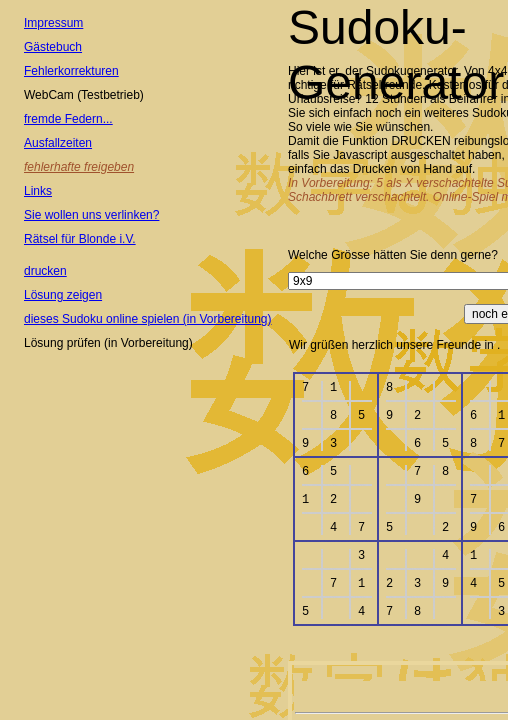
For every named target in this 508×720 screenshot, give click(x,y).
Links (38, 191)
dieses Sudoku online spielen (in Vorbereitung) (148, 319)
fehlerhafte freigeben (79, 167)
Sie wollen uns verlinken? (91, 215)
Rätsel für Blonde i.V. (80, 239)
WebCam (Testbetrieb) (84, 95)
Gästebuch (53, 47)
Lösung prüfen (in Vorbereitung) (108, 343)
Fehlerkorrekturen (71, 71)
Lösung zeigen (63, 295)
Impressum (53, 23)
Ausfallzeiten (58, 143)
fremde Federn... (68, 119)
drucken (45, 271)
